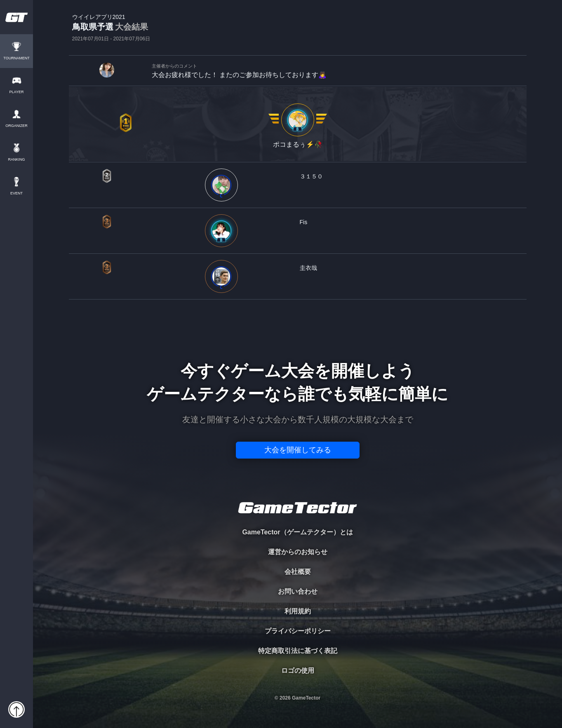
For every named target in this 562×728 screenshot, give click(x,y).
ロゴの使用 (298, 671)
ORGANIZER (16, 126)
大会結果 (132, 27)
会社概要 (298, 572)
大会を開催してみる (298, 450)
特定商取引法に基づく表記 (298, 651)
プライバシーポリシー (298, 631)
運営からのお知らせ (298, 552)
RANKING (16, 160)
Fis (304, 222)
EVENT (16, 193)
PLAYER (17, 92)
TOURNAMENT (16, 58)
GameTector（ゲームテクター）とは (297, 532)
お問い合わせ (298, 591)
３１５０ (311, 176)
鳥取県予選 (111, 28)
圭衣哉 (308, 268)
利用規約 (298, 611)
